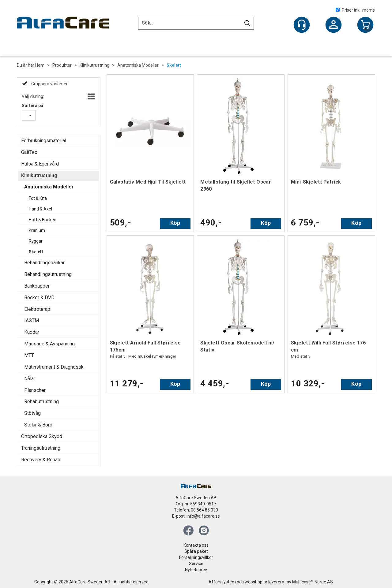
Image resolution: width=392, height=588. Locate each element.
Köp (175, 223)
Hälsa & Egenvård (40, 164)
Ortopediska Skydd (42, 436)
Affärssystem (222, 582)
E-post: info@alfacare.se (196, 516)
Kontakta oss (196, 545)
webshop (254, 582)
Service (196, 564)
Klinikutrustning (94, 65)
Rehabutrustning (41, 402)
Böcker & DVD (39, 298)
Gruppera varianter (49, 84)
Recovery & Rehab (41, 460)
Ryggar (36, 241)
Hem (40, 65)
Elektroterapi (38, 309)
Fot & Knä (38, 198)
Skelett (174, 65)
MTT (29, 355)
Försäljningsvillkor (196, 557)
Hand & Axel (40, 209)
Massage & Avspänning (49, 344)
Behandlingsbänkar (44, 263)
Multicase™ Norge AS (313, 582)
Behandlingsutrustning (48, 274)
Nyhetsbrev (196, 570)
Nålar (30, 379)
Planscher (35, 390)
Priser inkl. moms (355, 10)
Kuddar (32, 332)
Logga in (334, 25)
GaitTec (29, 152)
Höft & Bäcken (43, 220)
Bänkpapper (37, 286)
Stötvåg (32, 413)
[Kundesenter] (302, 25)
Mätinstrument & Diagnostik (54, 367)
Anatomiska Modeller (138, 65)
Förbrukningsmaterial (44, 141)
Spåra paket (196, 551)
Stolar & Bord (38, 425)
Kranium (37, 230)
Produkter (62, 65)
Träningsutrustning (41, 448)
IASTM (32, 320)
